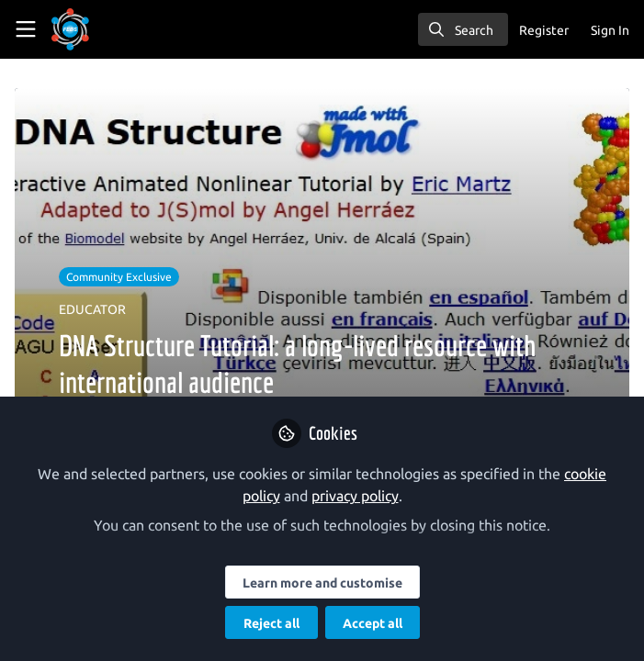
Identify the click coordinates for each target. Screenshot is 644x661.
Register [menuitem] (544, 30)
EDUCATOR (92, 309)
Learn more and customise (322, 583)
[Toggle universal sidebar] (26, 29)
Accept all (373, 623)
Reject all (271, 623)
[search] (463, 29)
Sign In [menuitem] (610, 30)
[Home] (96, 29)
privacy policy (355, 496)
